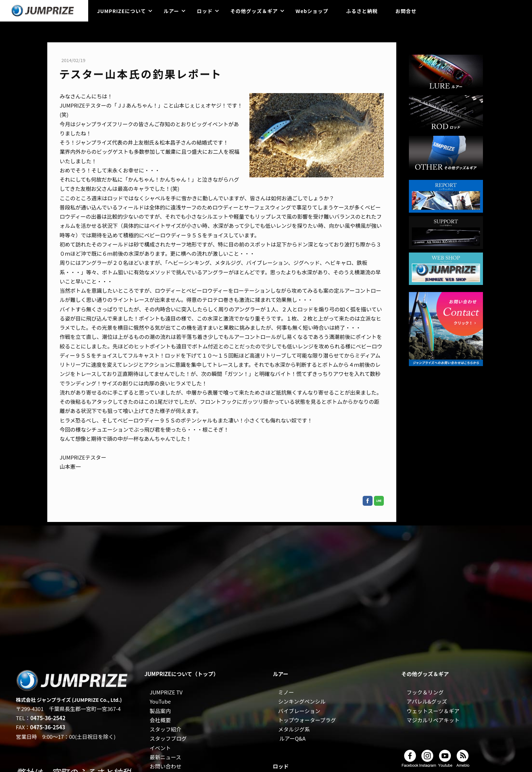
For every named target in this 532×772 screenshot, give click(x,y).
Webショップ (312, 11)
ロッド (205, 11)
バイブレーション (299, 711)
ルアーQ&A (293, 738)
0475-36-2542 (48, 718)
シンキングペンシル (302, 701)
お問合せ (406, 11)
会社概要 (160, 720)
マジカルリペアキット (433, 720)
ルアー (171, 11)
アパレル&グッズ (427, 701)
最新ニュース (165, 757)
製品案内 (160, 711)
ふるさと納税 (362, 11)
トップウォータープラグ (307, 720)
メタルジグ (291, 729)
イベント (160, 748)
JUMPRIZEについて (122, 11)
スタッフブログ (168, 738)
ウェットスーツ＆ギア (433, 711)
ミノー (286, 692)
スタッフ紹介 (165, 729)
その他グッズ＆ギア (254, 11)
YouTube (160, 701)
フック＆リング (425, 692)
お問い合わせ (165, 766)
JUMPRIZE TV (166, 692)
